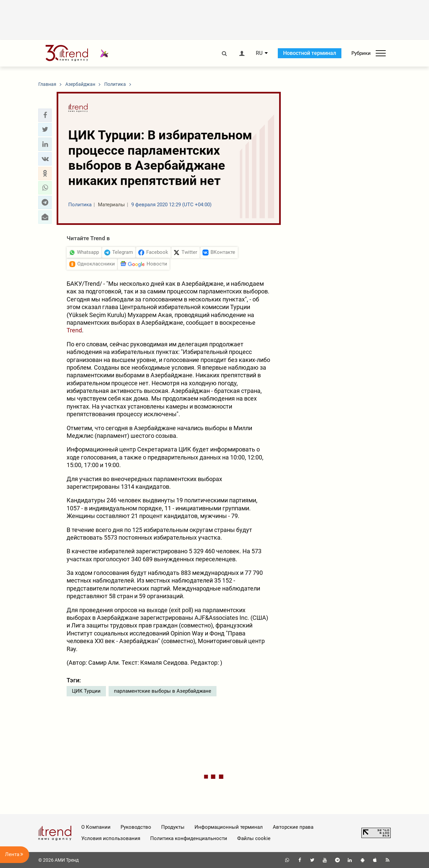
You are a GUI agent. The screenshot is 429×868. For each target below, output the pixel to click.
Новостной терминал (310, 53)
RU (259, 53)
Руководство (136, 827)
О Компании (96, 827)
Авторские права (293, 827)
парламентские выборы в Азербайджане (163, 691)
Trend (74, 330)
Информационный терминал (229, 827)
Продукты (173, 827)
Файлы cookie (254, 838)
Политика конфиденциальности (189, 838)
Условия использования (111, 838)
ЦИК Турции (86, 691)
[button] (45, 115)
